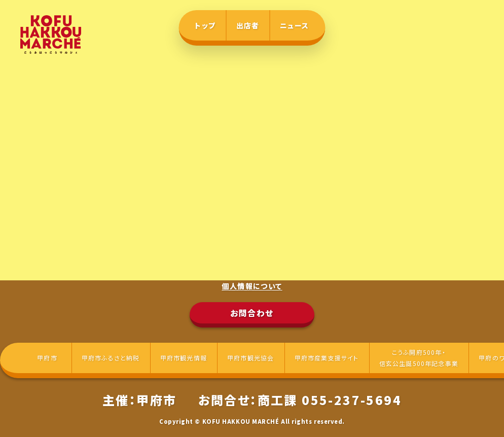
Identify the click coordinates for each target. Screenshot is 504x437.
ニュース (295, 25)
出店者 (248, 25)
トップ (205, 25)
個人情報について (252, 286)
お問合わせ (252, 313)
